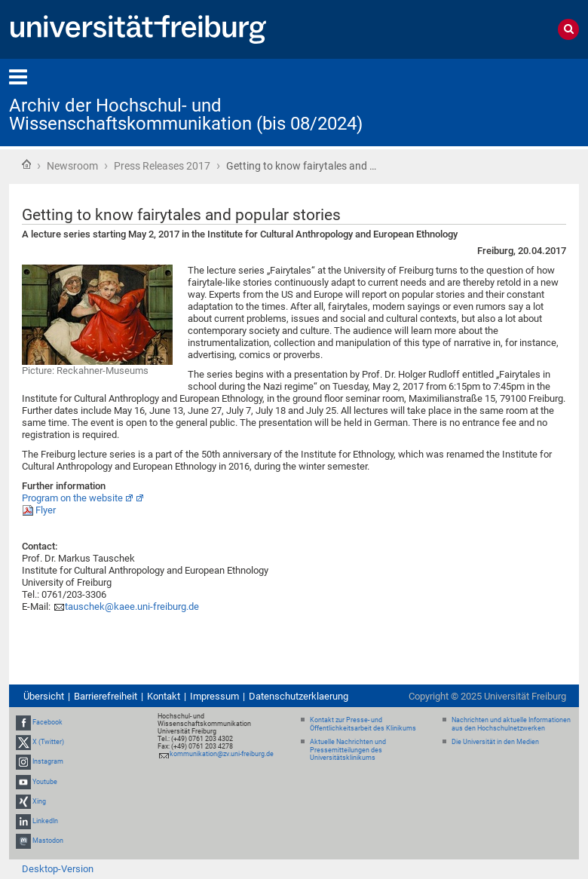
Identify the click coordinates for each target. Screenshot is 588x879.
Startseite (26, 164)
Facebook (47, 722)
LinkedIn (45, 821)
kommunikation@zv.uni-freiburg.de (222, 754)
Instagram (48, 762)
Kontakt (164, 696)
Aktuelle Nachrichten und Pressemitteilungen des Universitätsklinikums (348, 750)
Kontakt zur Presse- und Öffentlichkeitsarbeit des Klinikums (363, 724)
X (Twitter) (48, 742)
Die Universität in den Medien (495, 742)
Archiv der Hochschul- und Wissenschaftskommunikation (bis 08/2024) (186, 115)
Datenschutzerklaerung (299, 696)
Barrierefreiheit (106, 696)
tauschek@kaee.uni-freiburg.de (132, 606)
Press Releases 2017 (162, 166)
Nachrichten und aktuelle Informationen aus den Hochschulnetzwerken (511, 724)
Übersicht (44, 696)
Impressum (214, 696)
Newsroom (72, 166)
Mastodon (48, 841)
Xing (39, 801)
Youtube (45, 782)
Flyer (46, 510)
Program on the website (72, 498)
